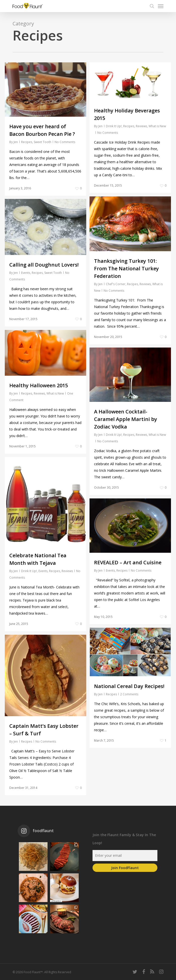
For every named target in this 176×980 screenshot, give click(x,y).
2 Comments (129, 708)
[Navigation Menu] (161, 6)
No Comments (65, 142)
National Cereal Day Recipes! (129, 700)
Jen (16, 142)
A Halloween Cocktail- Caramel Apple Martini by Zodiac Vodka (126, 433)
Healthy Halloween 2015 (39, 392)
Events (26, 280)
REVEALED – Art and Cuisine (128, 576)
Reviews (141, 126)
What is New (157, 126)
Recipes (27, 142)
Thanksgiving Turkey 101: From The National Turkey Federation (126, 282)
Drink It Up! (114, 126)
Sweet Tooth (42, 142)
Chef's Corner (116, 298)
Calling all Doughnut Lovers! (44, 272)
